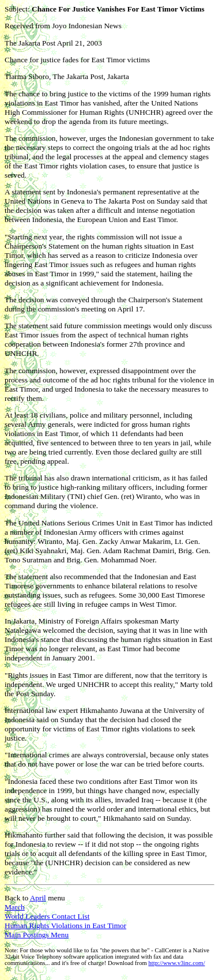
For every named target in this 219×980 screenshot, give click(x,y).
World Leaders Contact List (47, 916)
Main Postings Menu (37, 935)
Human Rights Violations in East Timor (65, 925)
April (38, 898)
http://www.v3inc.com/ (176, 963)
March (15, 907)
